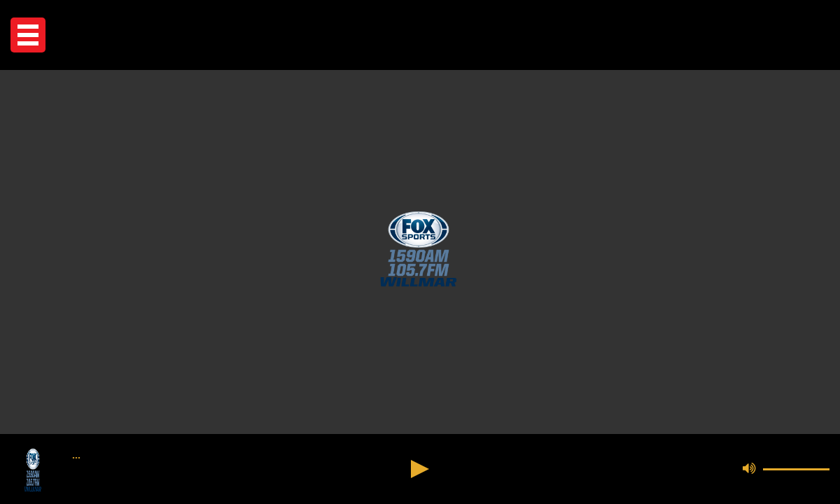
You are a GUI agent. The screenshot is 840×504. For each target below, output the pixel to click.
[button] (28, 35)
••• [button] (76, 458)
